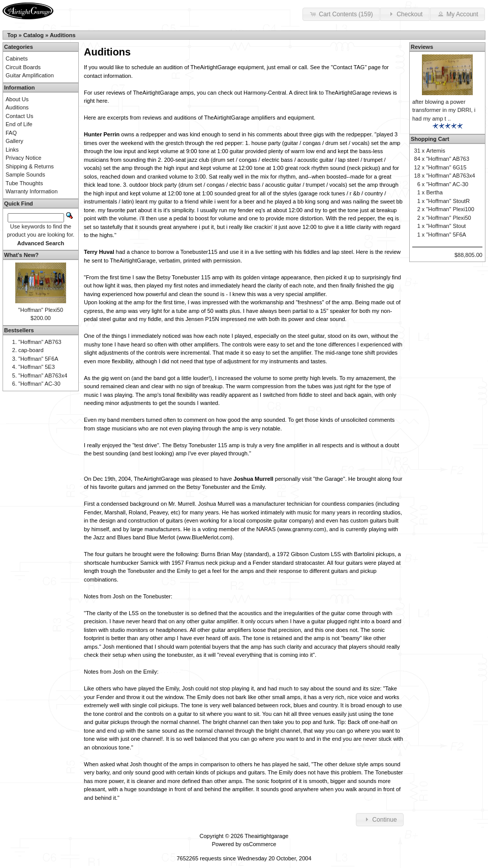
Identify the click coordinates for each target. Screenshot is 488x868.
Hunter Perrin (102, 134)
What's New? (21, 255)
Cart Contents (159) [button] (341, 14)
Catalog (34, 35)
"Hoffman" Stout (446, 226)
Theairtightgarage (266, 836)
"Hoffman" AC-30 (39, 384)
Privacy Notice (23, 158)
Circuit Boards (23, 67)
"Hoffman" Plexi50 (41, 310)
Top (12, 35)
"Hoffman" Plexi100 (450, 209)
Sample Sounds (25, 175)
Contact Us (19, 116)
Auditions (63, 35)
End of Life (19, 124)
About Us (17, 99)
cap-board (31, 350)
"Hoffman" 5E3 (37, 367)
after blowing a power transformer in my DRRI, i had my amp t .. (444, 110)
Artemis (435, 151)
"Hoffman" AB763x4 (43, 375)
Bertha (434, 192)
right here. (97, 101)
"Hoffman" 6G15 (446, 167)
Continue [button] (380, 819)
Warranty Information (32, 191)
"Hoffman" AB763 (40, 342)
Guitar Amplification (30, 75)
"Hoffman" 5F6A (38, 359)
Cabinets (17, 59)
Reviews (422, 47)
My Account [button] (457, 14)
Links (12, 150)
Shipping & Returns (30, 166)
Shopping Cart (430, 139)
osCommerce (260, 844)
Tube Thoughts (24, 183)
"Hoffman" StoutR (448, 201)
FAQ (11, 133)
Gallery (14, 141)
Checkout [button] (405, 14)
